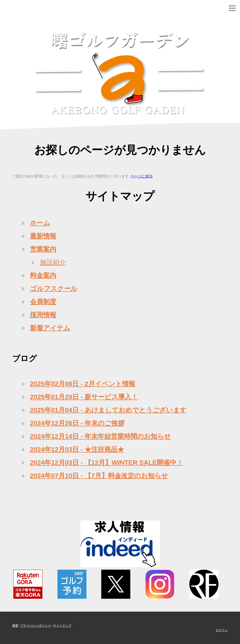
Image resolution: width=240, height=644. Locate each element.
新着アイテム (50, 328)
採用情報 (43, 315)
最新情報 (43, 236)
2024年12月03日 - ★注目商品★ (77, 449)
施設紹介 (53, 262)
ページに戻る (142, 176)
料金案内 (43, 275)
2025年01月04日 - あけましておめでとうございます (108, 410)
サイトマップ (62, 626)
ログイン (222, 630)
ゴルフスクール (54, 289)
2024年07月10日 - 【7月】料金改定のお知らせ (99, 476)
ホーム (40, 223)
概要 (15, 626)
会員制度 (43, 302)
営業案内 (43, 249)
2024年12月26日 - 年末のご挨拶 (77, 423)
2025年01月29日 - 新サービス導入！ (84, 397)
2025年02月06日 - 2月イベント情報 (83, 384)
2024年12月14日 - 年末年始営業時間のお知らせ (100, 436)
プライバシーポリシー (36, 626)
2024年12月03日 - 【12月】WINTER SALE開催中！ (107, 463)
